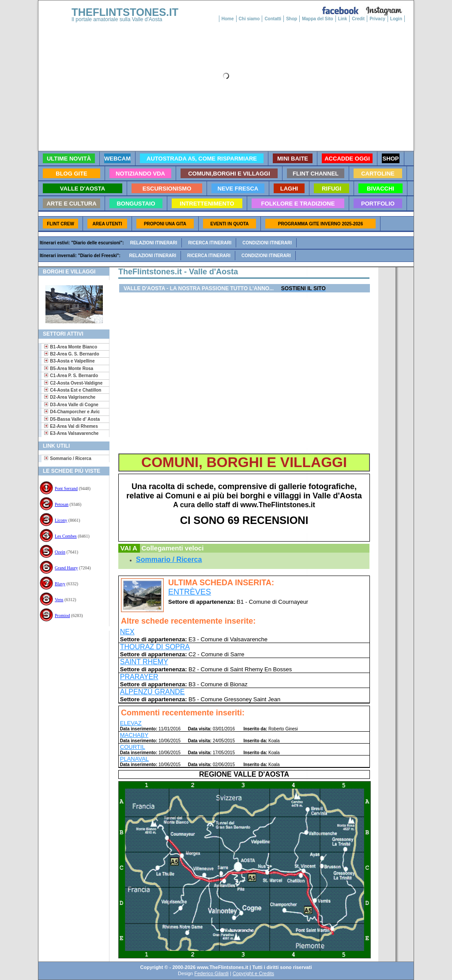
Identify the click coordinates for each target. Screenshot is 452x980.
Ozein (60, 552)
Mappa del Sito (318, 19)
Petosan (62, 504)
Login (396, 19)
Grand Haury (66, 568)
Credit (358, 19)
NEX (127, 632)
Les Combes (66, 536)
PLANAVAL (134, 759)
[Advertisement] (70, 659)
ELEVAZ (131, 723)
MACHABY (134, 735)
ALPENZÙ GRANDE (153, 692)
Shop (292, 19)
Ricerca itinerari (210, 243)
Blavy (60, 584)
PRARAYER (139, 677)
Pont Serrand (66, 488)
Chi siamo (249, 19)
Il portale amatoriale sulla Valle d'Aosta (117, 19)
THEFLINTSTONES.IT (125, 12)
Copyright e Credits (253, 973)
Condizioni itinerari (267, 243)
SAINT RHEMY (144, 662)
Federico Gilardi (211, 973)
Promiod (62, 615)
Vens (59, 600)
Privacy (377, 19)
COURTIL (133, 747)
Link (343, 19)
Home (228, 19)
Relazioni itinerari (154, 243)
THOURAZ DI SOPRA (155, 647)
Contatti (273, 19)
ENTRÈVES (190, 592)
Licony (61, 520)
